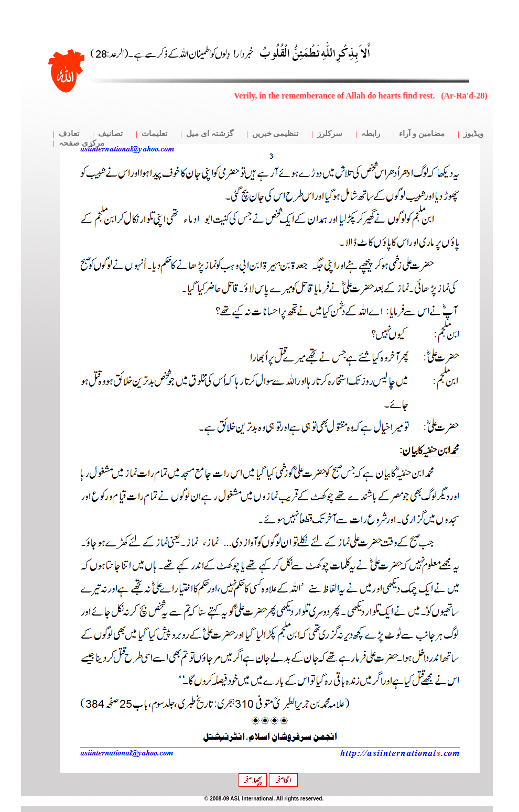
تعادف (69, 134)
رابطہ (371, 134)
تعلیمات (154, 134)
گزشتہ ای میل (210, 134)
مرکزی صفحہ (82, 143)
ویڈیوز (473, 134)
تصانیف (110, 134)
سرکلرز (330, 134)
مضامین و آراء (422, 134)
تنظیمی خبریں (275, 134)
